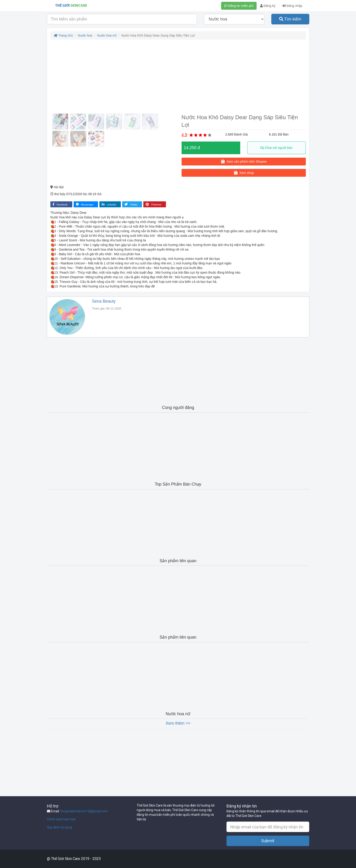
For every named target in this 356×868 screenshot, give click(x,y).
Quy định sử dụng (59, 827)
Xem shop (244, 173)
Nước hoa (85, 35)
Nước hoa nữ (107, 35)
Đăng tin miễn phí (239, 6)
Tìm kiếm (290, 19)
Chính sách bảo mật (61, 819)
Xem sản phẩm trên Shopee (244, 161)
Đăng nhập (292, 6)
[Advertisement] (178, 76)
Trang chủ (63, 35)
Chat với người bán (276, 148)
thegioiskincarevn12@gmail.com (84, 811)
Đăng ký (268, 6)
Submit (268, 841)
